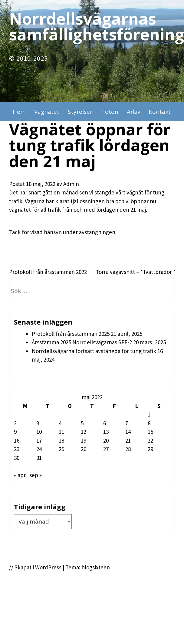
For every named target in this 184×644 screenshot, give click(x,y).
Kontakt (160, 112)
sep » (36, 475)
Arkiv (133, 112)
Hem (19, 112)
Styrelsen (81, 112)
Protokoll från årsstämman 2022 (48, 272)
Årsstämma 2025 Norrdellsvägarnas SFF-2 (82, 342)
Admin (71, 184)
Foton (110, 112)
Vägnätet (47, 112)
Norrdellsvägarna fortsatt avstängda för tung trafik (94, 351)
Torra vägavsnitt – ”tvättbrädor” (135, 272)
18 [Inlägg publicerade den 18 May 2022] (61, 440)
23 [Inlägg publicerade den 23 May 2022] (17, 449)
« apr (20, 475)
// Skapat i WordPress (35, 567)
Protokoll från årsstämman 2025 (71, 334)
